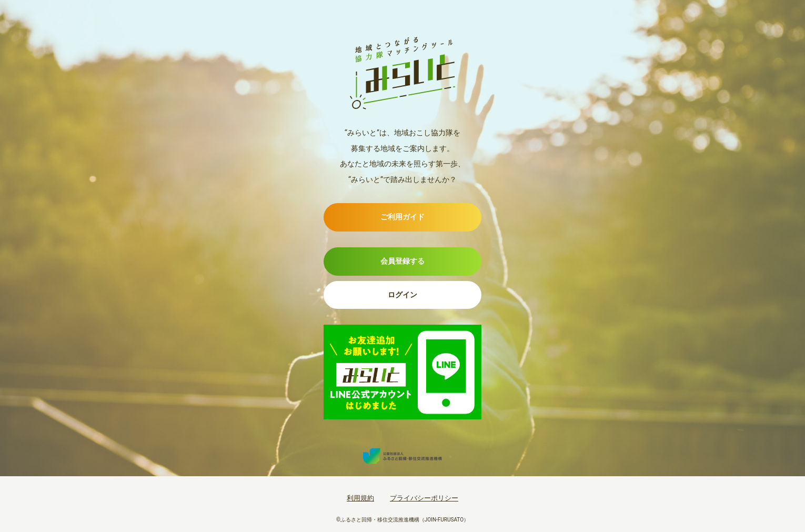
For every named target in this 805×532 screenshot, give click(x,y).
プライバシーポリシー (424, 498)
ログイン (402, 295)
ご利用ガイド (402, 217)
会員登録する (402, 261)
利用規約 (360, 498)
